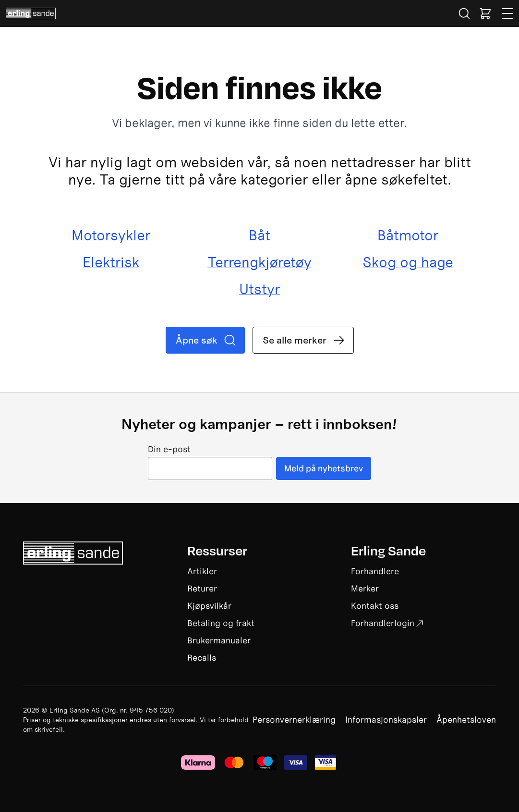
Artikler (202, 571)
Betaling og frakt (221, 623)
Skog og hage (408, 262)
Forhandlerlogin (387, 623)
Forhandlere (375, 571)
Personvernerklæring (294, 720)
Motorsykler (111, 235)
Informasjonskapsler (386, 720)
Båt (259, 235)
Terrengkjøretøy (259, 262)
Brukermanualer (219, 640)
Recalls (202, 658)
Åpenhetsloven (466, 720)
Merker (365, 588)
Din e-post (169, 449)
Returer (202, 588)
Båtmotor (408, 235)
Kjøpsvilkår (209, 606)
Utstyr (259, 289)
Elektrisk (111, 262)
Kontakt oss (375, 606)
